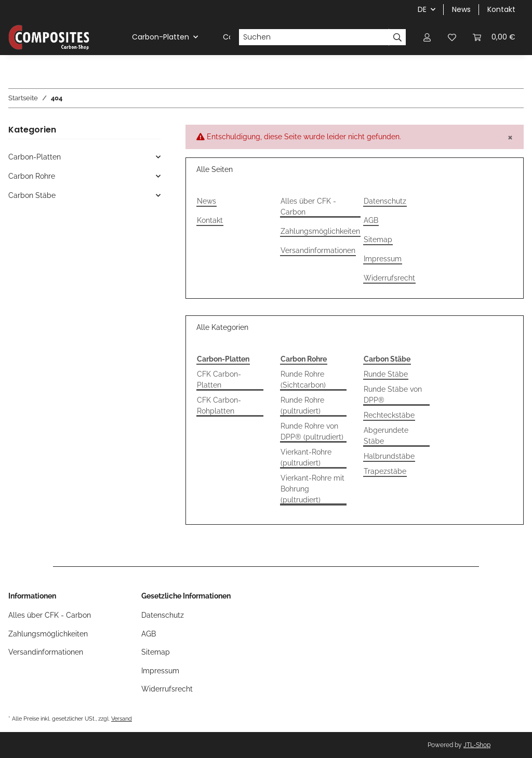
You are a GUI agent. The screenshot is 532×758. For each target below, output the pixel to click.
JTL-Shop (477, 745)
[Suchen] (314, 37)
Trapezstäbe (385, 471)
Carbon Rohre (32, 176)
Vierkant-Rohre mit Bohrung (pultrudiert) (312, 489)
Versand (122, 719)
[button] (427, 37)
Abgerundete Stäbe (386, 436)
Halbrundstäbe (389, 456)
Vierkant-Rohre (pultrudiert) (306, 457)
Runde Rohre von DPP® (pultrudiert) (312, 431)
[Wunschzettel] (452, 37)
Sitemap (378, 240)
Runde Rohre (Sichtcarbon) (303, 380)
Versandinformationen (318, 250)
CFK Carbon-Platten (219, 380)
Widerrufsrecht (389, 278)
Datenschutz (385, 201)
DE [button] (422, 9)
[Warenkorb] (494, 37)
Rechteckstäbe (389, 415)
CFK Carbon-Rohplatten (219, 405)
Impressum (383, 259)
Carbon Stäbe (32, 195)
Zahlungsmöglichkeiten (320, 231)
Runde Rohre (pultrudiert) (302, 405)
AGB (371, 220)
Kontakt (501, 9)
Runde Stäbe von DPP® (393, 395)
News (461, 9)
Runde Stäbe (386, 374)
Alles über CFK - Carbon (308, 207)
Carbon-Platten (35, 157)
